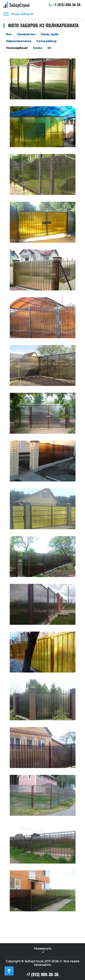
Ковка (38, 48)
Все (9, 34)
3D (49, 48)
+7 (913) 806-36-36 (65, 5)
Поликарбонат (17, 48)
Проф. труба (50, 34)
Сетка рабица (46, 41)
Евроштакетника (19, 41)
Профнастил (26, 34)
